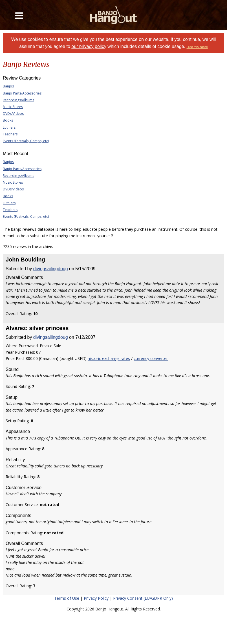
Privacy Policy (96, 598)
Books (8, 120)
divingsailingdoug (51, 269)
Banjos (8, 86)
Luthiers (9, 127)
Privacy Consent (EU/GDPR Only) (143, 598)
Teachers (10, 134)
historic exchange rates (109, 358)
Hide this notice (197, 47)
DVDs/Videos (13, 114)
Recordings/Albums (18, 100)
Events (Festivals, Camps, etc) (26, 141)
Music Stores (13, 107)
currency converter (151, 358)
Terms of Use (67, 598)
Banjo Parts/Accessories (22, 93)
